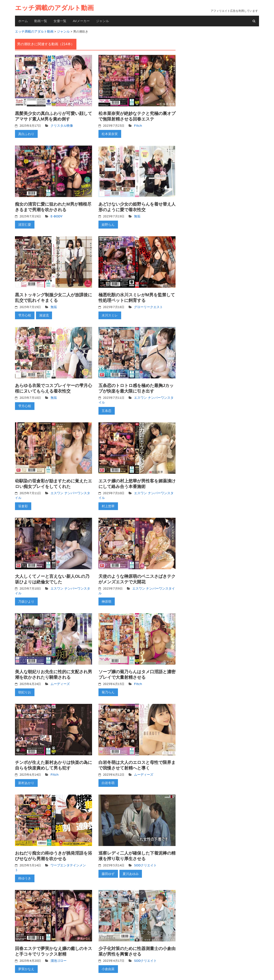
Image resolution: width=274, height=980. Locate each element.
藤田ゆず (107, 862)
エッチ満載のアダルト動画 (54, 8)
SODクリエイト (145, 854)
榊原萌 (106, 593)
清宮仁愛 (24, 222)
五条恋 (106, 405)
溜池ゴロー (58, 943)
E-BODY (56, 214)
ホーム (23, 21)
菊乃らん (107, 683)
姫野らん (107, 222)
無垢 (137, 214)
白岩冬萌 (107, 772)
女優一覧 (60, 21)
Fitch (138, 124)
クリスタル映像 (61, 124)
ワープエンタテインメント (68, 854)
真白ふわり (25, 132)
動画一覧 (41, 21)
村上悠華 (107, 499)
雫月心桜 (24, 312)
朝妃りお (24, 683)
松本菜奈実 (109, 132)
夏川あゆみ (128, 862)
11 (61, 970)
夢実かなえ (25, 951)
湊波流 (42, 312)
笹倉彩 (22, 499)
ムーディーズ (60, 675)
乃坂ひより (25, 593)
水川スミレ (109, 312)
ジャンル (103, 21)
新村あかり (25, 772)
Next (76, 970)
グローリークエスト (147, 304)
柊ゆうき (24, 862)
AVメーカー (81, 21)
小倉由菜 (107, 951)
